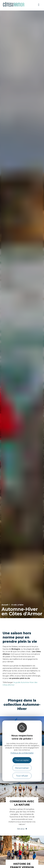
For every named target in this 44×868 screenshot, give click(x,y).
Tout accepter (22, 760)
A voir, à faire (17, 605)
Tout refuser (22, 776)
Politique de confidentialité (22, 753)
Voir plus (21, 829)
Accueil (5, 605)
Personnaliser (22, 768)
